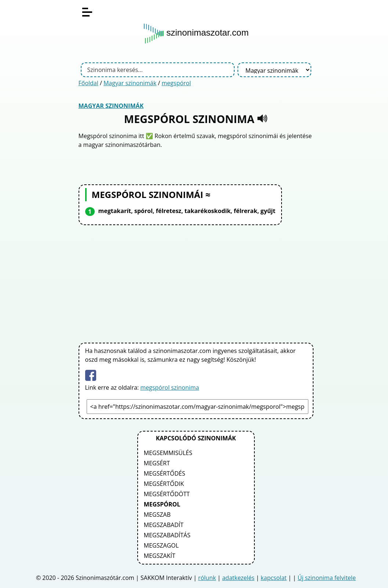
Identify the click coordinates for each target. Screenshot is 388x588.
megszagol (161, 545)
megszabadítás (167, 535)
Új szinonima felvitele (327, 578)
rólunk (207, 578)
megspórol (176, 83)
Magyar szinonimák (130, 83)
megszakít (160, 556)
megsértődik (164, 484)
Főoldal (88, 83)
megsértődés (165, 473)
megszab (157, 515)
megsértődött (167, 494)
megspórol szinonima (170, 387)
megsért (157, 463)
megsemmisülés (168, 453)
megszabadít (164, 525)
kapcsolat (274, 578)
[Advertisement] (196, 282)
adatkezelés (238, 578)
